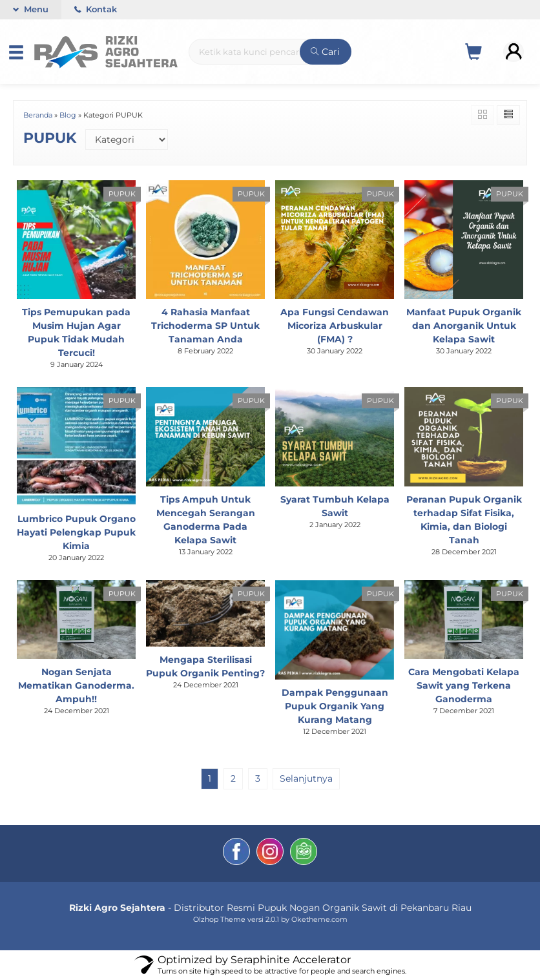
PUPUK (122, 194)
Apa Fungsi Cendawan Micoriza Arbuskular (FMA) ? (335, 326)
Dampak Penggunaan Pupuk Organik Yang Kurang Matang (335, 706)
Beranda (38, 115)
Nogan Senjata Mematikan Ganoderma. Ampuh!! (76, 685)
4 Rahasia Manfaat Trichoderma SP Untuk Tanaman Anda (205, 326)
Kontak (96, 9)
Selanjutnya (306, 778)
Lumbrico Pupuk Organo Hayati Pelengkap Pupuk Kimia (76, 532)
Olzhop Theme (219, 919)
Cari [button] (325, 52)
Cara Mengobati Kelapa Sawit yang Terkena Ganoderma (464, 685)
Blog (68, 115)
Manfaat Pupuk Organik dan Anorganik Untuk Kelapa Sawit (464, 326)
